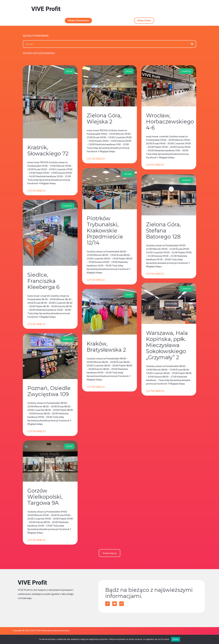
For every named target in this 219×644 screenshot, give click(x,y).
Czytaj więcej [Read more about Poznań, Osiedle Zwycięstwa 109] (36, 432)
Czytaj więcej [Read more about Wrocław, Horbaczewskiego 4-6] (155, 166)
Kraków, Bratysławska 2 (106, 348)
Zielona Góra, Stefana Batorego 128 (163, 231)
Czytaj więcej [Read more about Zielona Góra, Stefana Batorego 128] (155, 275)
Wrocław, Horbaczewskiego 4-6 (170, 123)
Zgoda (176, 639)
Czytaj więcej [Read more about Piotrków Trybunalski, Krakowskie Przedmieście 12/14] (96, 281)
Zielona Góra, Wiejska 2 (104, 120)
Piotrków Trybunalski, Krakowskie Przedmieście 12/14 (105, 231)
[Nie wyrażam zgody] (215, 639)
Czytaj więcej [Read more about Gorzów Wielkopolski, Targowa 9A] (36, 541)
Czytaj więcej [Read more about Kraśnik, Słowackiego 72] (36, 192)
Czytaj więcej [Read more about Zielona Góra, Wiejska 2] (96, 160)
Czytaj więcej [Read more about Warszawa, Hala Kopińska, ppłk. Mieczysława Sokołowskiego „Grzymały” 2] (155, 392)
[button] (109, 554)
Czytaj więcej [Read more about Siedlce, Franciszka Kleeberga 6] (36, 325)
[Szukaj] (192, 45)
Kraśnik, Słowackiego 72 (48, 152)
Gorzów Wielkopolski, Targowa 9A (45, 498)
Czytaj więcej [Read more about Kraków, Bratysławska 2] (96, 388)
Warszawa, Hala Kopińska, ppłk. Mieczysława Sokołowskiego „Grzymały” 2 (167, 346)
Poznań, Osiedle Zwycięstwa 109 (49, 392)
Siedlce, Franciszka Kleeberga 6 (43, 282)
